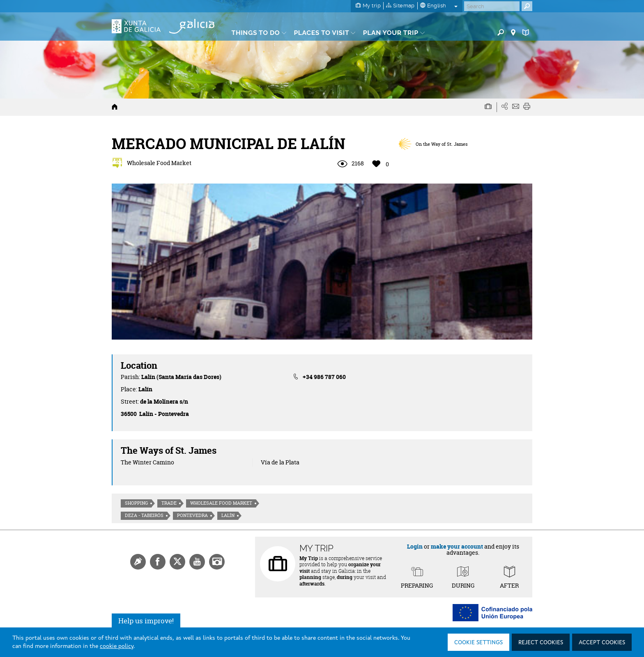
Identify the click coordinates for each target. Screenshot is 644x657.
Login (415, 546)
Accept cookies (602, 643)
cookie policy (117, 646)
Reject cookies (541, 643)
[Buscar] (492, 6)
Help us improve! (146, 621)
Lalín (228, 515)
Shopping (136, 503)
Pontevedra (192, 515)
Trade (169, 503)
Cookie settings (478, 643)
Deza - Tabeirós (144, 515)
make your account (457, 546)
